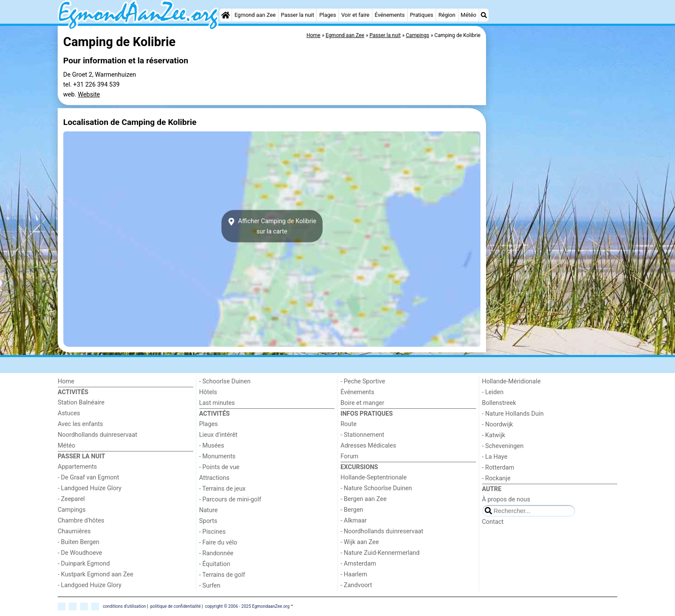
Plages (328, 15)
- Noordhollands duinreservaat (382, 531)
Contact (493, 522)
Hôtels (208, 392)
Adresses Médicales (368, 446)
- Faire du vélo (218, 543)
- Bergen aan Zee (364, 499)
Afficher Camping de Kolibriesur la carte (272, 226)
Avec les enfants (80, 424)
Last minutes (217, 403)
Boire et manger (362, 403)
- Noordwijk (498, 425)
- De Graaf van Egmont (88, 478)
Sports (208, 521)
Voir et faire (355, 15)
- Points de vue (220, 467)
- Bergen (352, 510)
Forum (349, 456)
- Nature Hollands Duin (513, 414)
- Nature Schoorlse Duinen (376, 488)
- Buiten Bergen (79, 542)
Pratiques (421, 15)
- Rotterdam (498, 468)
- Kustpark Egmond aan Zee (96, 574)
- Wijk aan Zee (360, 542)
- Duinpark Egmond (84, 564)
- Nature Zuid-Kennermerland (380, 553)
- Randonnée (217, 553)
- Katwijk (494, 435)
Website (89, 95)
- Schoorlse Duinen (225, 381)
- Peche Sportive (363, 381)
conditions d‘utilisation (124, 606)
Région (447, 15)
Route (348, 424)
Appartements (77, 467)
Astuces (69, 413)
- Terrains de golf (222, 575)
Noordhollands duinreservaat (98, 435)
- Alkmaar (354, 521)
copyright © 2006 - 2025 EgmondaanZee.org (247, 606)
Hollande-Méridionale (511, 381)
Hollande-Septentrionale (374, 478)
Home (66, 381)
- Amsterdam (358, 564)
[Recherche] (484, 15)
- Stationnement (362, 435)
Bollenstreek (499, 403)
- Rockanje (496, 478)
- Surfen (210, 586)
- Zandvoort (356, 585)
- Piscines (213, 532)
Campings (72, 510)
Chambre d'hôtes (81, 521)
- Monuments (218, 456)
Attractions (214, 478)
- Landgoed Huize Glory (90, 488)
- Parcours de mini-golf (230, 499)
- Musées (212, 446)
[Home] (226, 15)
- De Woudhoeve (80, 553)
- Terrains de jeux (223, 489)
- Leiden (493, 392)
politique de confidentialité (175, 606)
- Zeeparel (71, 499)
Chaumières (74, 531)
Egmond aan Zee (255, 15)
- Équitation (215, 564)
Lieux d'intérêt (218, 435)
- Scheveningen (503, 446)
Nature (209, 510)
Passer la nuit (297, 15)
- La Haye (495, 457)
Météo (468, 15)
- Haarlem (354, 574)
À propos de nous (506, 499)
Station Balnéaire (81, 403)
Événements (390, 15)
